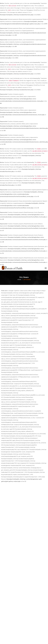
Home (19, 280)
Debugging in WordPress (33, 10)
